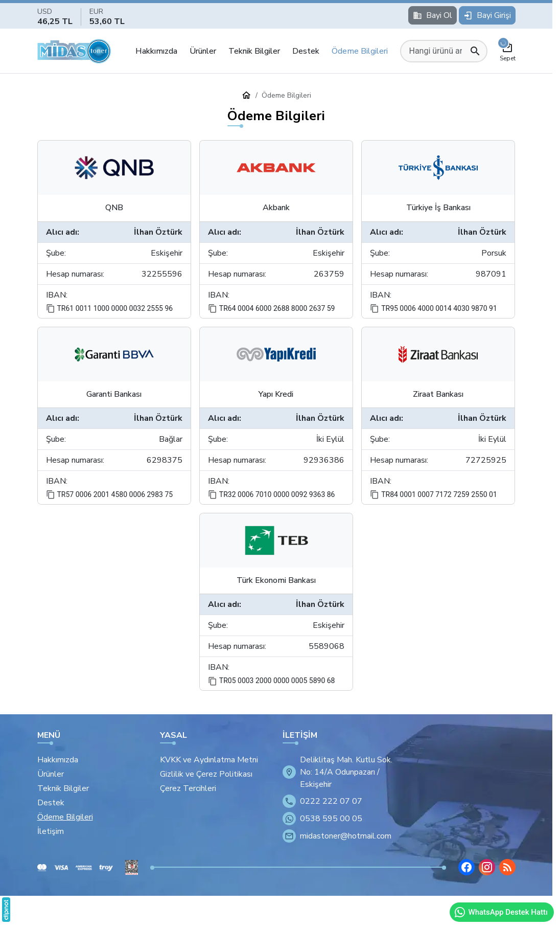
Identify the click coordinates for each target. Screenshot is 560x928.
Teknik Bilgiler (254, 51)
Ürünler (203, 51)
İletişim (51, 831)
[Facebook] (466, 867)
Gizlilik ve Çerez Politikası (206, 774)
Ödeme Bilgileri (360, 51)
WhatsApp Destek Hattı (501, 912)
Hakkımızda (156, 51)
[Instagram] (487, 867)
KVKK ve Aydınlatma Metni (209, 760)
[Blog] (507, 867)
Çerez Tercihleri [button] (188, 788)
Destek (306, 51)
